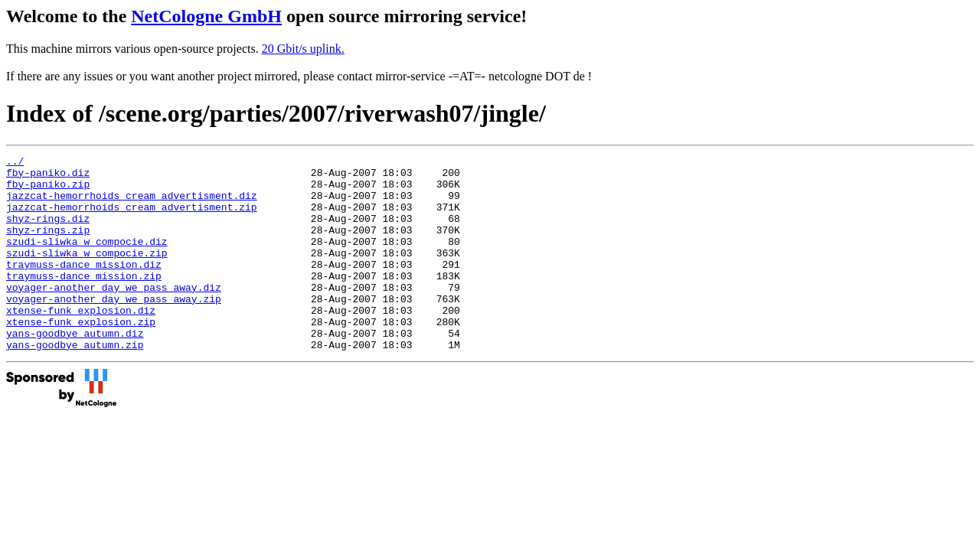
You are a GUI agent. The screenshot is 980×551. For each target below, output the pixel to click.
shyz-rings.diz (48, 232)
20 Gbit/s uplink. (303, 49)
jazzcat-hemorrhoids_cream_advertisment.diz (132, 204)
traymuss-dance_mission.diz (84, 287)
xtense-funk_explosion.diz (81, 342)
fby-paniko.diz (48, 177)
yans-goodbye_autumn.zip (75, 383)
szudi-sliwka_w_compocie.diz (87, 259)
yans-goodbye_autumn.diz (75, 370)
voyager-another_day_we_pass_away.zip (114, 328)
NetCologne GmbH (206, 16)
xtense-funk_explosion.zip (81, 356)
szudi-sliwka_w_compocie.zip (87, 273)
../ (15, 163)
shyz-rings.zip (48, 246)
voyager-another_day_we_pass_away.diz (114, 315)
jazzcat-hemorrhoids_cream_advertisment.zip (132, 218)
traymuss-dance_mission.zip (84, 301)
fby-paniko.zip (48, 191)
